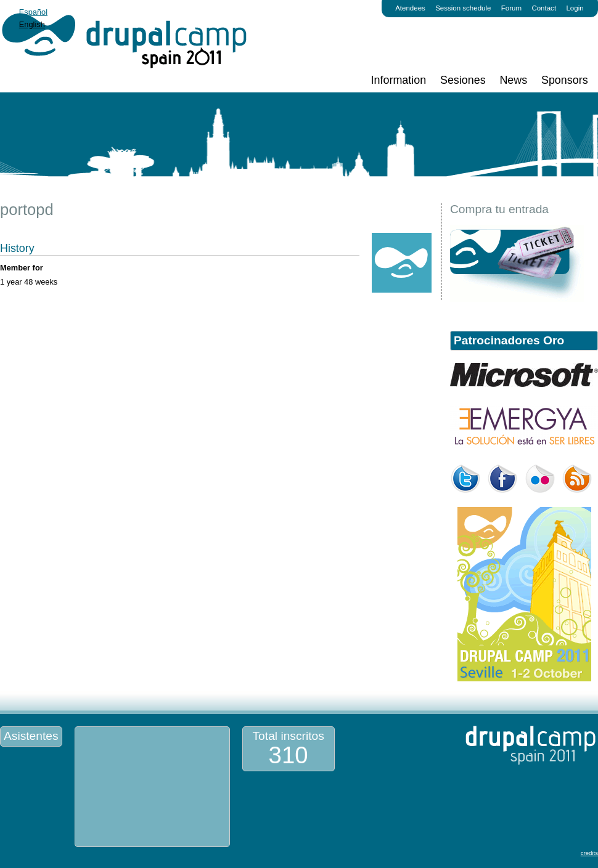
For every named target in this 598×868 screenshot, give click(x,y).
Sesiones (463, 80)
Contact (544, 8)
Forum (511, 8)
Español (33, 12)
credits (589, 853)
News (513, 80)
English (32, 24)
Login (575, 8)
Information (399, 80)
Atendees (410, 8)
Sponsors (565, 80)
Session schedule (463, 8)
